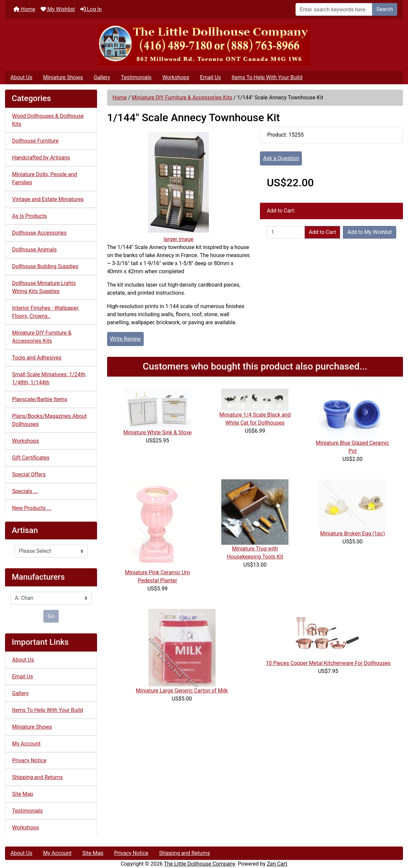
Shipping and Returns (37, 777)
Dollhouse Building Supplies (45, 266)
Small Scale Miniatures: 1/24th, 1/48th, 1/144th (49, 378)
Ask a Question (281, 158)
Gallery (102, 77)
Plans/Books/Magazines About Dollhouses (49, 420)
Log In (91, 9)
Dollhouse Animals (34, 250)
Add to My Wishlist (370, 232)
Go (51, 616)
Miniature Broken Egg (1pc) (352, 534)
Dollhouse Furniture (35, 141)
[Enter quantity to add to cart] (286, 232)
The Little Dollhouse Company (199, 864)
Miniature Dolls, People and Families (44, 178)
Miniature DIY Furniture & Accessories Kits (182, 98)
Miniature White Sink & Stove (157, 432)
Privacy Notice (29, 760)
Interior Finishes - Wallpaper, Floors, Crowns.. (46, 312)
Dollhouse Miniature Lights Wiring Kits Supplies (44, 287)
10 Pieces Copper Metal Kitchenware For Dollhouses (328, 663)
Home (24, 9)
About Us (21, 77)
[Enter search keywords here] (334, 9)
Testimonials (136, 77)
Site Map (23, 794)
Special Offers (29, 474)
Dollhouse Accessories (39, 233)
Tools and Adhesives (37, 358)
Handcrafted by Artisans (41, 158)
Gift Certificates (31, 458)
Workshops (176, 77)
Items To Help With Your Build (267, 77)
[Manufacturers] (51, 598)
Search (385, 9)
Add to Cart (323, 232)
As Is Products (29, 216)
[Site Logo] (204, 45)
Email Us (210, 77)
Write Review (125, 339)
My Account (26, 744)
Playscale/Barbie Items (40, 399)
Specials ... (25, 491)
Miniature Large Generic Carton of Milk (182, 691)
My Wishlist (58, 9)
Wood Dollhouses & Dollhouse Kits (48, 120)
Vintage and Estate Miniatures (48, 199)
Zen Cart (277, 864)
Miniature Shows (63, 77)
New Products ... (32, 508)
